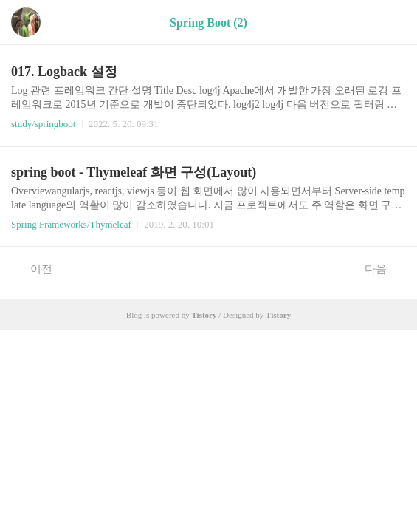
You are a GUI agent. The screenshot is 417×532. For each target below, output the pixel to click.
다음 (383, 268)
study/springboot (43, 124)
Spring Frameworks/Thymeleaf (71, 224)
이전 (34, 268)
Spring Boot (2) (208, 23)
